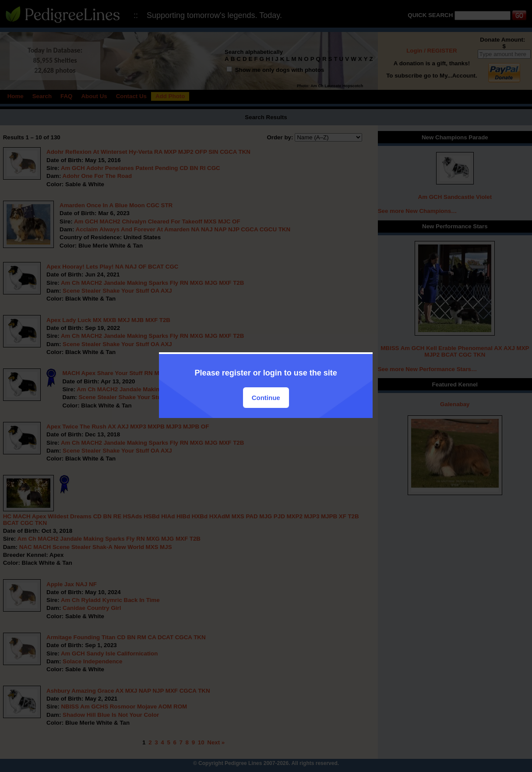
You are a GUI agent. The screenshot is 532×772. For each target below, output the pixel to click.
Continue (266, 398)
